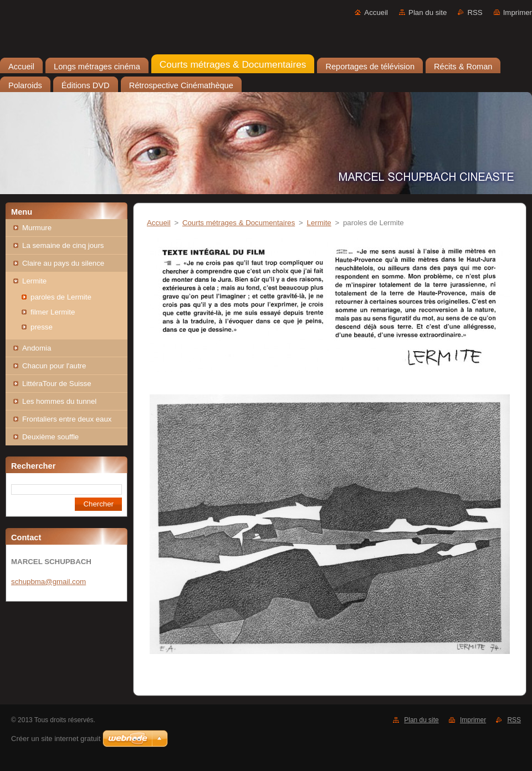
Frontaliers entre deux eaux (67, 419)
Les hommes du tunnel (59, 401)
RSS (475, 12)
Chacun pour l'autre (54, 366)
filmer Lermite (53, 312)
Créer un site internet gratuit (56, 739)
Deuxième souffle (50, 437)
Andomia (37, 348)
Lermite (34, 281)
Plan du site (428, 12)
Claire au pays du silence (63, 263)
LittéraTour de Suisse (57, 384)
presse (42, 327)
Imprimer (518, 12)
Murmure (37, 228)
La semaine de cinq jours (63, 245)
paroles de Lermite (61, 297)
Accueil (376, 12)
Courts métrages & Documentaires (239, 223)
